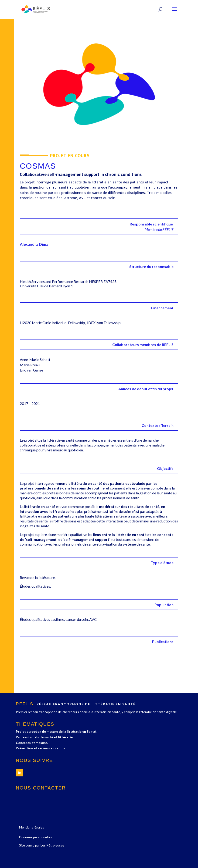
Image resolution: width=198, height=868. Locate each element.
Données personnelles (36, 837)
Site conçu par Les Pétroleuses (42, 845)
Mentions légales (32, 827)
